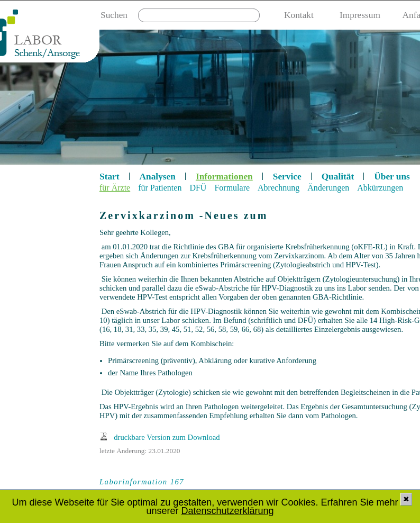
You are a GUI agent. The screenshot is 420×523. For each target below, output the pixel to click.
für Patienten (160, 188)
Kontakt (299, 15)
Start (109, 177)
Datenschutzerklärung (227, 511)
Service (287, 177)
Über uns (392, 177)
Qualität (338, 177)
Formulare (232, 188)
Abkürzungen (380, 188)
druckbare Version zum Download (167, 437)
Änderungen (328, 188)
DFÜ (198, 188)
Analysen (158, 177)
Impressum (360, 15)
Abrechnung (279, 188)
